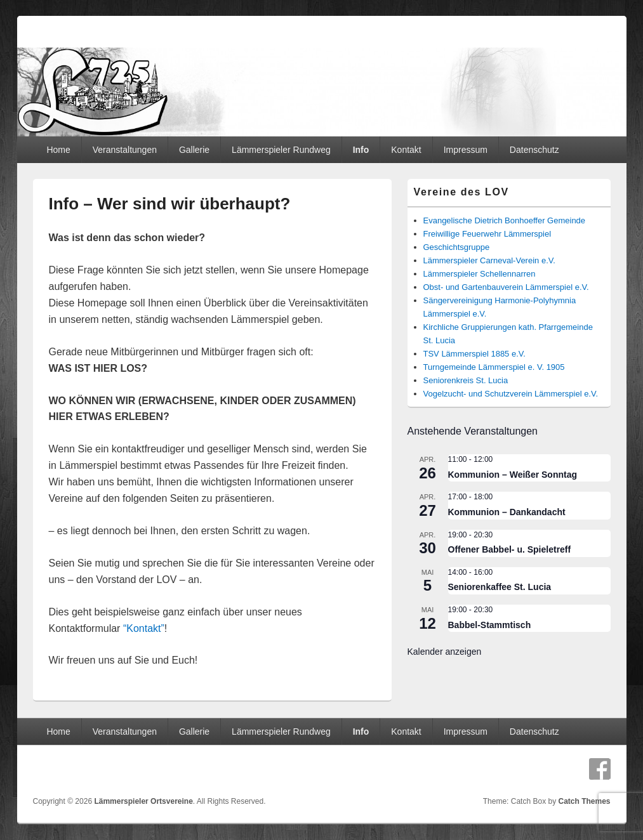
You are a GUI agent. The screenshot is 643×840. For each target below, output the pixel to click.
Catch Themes (584, 801)
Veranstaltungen (125, 150)
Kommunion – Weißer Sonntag (513, 475)
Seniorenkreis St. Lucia (466, 380)
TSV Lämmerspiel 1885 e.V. (474, 354)
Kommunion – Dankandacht (507, 512)
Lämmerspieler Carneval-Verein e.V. (489, 260)
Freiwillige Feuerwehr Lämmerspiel (487, 234)
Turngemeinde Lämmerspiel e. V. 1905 (494, 367)
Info (361, 150)
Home (58, 150)
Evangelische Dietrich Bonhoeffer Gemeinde (505, 220)
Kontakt (406, 150)
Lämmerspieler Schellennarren (480, 274)
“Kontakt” (144, 628)
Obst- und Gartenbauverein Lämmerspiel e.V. (506, 287)
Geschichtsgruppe (457, 247)
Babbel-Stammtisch (490, 625)
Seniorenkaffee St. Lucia (500, 587)
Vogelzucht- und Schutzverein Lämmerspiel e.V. (511, 394)
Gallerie (194, 150)
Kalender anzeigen (445, 652)
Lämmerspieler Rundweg (281, 150)
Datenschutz (534, 150)
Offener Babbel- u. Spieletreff (510, 549)
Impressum (466, 150)
